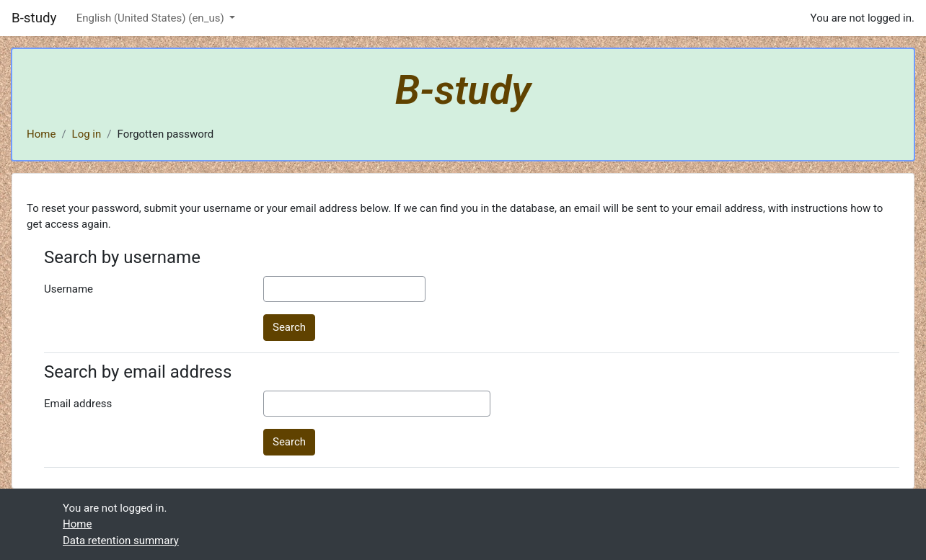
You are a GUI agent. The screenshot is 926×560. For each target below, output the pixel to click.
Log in (87, 134)
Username (69, 289)
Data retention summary (121, 541)
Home (41, 134)
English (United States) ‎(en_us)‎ (152, 18)
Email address (78, 404)
